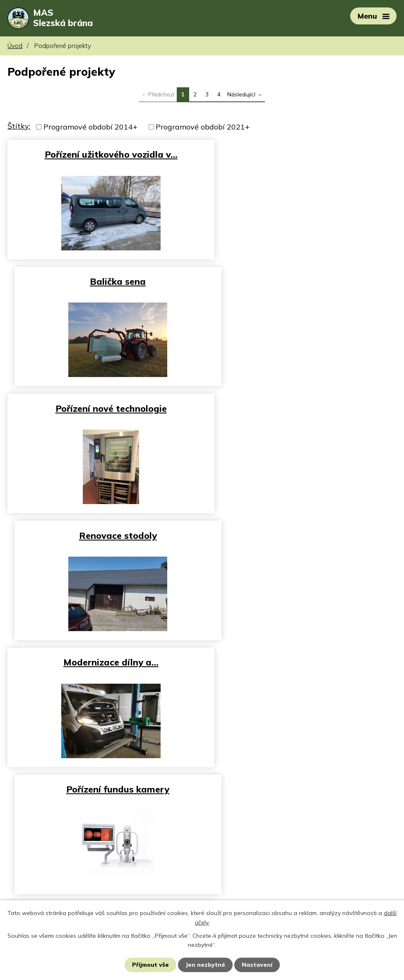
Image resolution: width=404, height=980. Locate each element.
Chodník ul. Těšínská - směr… (103, 661)
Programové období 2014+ (90, 128)
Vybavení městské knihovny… (301, 661)
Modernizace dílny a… (103, 408)
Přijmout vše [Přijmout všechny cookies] (150, 965)
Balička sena (301, 155)
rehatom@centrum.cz (45, 897)
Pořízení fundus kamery (301, 408)
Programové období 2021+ (203, 128)
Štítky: (19, 127)
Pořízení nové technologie (103, 281)
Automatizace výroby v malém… (103, 534)
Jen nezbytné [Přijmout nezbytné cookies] (206, 965)
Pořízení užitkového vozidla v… (103, 155)
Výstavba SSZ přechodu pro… (301, 534)
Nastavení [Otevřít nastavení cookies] (257, 965)
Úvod (15, 47)
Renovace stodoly (301, 281)
